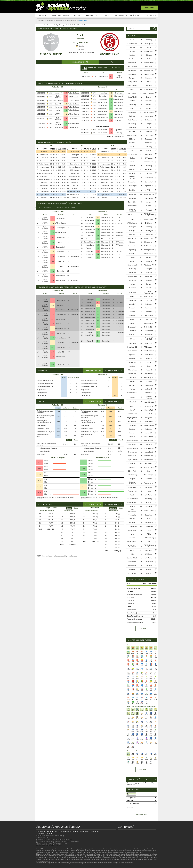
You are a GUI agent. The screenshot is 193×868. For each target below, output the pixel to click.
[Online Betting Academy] (134, 833)
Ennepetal (132, 479)
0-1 (141, 269)
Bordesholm (149, 316)
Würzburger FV (149, 265)
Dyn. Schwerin (149, 74)
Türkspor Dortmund (149, 397)
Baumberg (132, 269)
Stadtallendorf (149, 219)
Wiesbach (132, 242)
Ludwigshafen (132, 276)
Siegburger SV (149, 406)
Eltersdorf (132, 51)
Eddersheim (132, 422)
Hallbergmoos (149, 70)
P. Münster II (149, 374)
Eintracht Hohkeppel (132, 483)
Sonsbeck (149, 370)
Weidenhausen (132, 223)
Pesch (132, 495)
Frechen (132, 467)
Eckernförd (132, 402)
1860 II (132, 109)
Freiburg (132, 170)
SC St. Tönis (132, 471)
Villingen (149, 124)
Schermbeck (149, 393)
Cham (132, 261)
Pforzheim (132, 59)
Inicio (43, 16)
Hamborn (149, 86)
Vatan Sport (119, 108)
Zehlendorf (132, 300)
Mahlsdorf (132, 304)
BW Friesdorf (149, 89)
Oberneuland (110, 54)
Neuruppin (149, 67)
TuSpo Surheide (51, 54)
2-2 (141, 242)
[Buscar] (154, 29)
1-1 (66, 114)
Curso (77, 16)
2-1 (141, 86)
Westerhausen (149, 63)
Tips (107, 16)
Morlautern (132, 273)
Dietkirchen (149, 223)
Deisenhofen (149, 335)
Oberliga (80, 46)
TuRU (149, 362)
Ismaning (149, 40)
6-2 (141, 227)
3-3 (111, 93)
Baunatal (132, 173)
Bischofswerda (132, 135)
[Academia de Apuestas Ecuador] (120, 833)
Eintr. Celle (149, 343)
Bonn (132, 89)
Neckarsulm (149, 116)
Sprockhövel (132, 374)
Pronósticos (92, 16)
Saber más (83, 21)
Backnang (132, 116)
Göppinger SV (149, 44)
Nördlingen (132, 227)
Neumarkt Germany (132, 178)
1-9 (111, 133)
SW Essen (149, 554)
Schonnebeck (132, 370)
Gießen (132, 158)
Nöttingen (132, 231)
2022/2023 (80, 49)
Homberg (132, 366)
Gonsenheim (132, 463)
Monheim (149, 280)
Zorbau (149, 128)
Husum (149, 150)
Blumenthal (58, 107)
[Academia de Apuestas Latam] (143, 833)
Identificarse (149, 8)
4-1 (98, 251)
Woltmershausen (74, 114)
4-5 (111, 118)
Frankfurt (149, 300)
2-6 (141, 573)
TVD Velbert (132, 93)
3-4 (98, 236)
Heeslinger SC (132, 347)
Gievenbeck (149, 385)
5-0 (141, 355)
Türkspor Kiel (132, 491)
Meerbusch (132, 362)
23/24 (94, 133)
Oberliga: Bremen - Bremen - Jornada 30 (80, 53)
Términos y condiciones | (45, 843)
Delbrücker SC (132, 393)
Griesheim (132, 425)
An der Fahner (149, 135)
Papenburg (132, 343)
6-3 (141, 456)
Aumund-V (58, 93)
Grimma (149, 284)
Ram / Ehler (132, 202)
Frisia (132, 319)
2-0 (141, 89)
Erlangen (149, 55)
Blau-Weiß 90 (132, 97)
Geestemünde (103, 105)
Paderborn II (132, 378)
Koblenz (132, 323)
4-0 (66, 93)
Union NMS (149, 312)
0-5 (141, 475)
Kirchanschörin (149, 194)
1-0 (66, 128)
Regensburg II (132, 265)
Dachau (149, 109)
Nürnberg (119, 133)
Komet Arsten (58, 128)
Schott (132, 162)
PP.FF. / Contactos (73, 841)
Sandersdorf (132, 63)
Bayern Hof (149, 182)
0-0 (66, 104)
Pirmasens (149, 463)
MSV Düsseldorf (149, 93)
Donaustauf (132, 182)
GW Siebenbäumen (149, 402)
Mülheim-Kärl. (149, 327)
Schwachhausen (74, 124)
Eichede (132, 312)
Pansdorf (149, 319)
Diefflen (149, 257)
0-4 (98, 254)
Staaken (149, 97)
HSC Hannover (149, 351)
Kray (149, 471)
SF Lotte (132, 385)
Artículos (136, 16)
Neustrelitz (132, 288)
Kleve (149, 82)
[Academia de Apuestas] (138, 833)
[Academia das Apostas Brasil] (129, 833)
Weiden (132, 47)
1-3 (66, 119)
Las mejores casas (60, 16)
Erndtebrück (132, 487)
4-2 (141, 44)
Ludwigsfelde (132, 128)
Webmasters (68, 839)
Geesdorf (132, 166)
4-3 (141, 491)
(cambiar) (132, 784)
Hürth (132, 406)
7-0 (141, 135)
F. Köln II (149, 414)
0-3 (111, 102)
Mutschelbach (149, 238)
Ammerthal (132, 331)
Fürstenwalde (132, 67)
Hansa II (132, 308)
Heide (149, 491)
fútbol (100, 849)
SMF (48, 837)
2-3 (53, 257)
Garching (149, 227)
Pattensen (132, 359)
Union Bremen (58, 101)
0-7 (111, 130)
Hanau (132, 219)
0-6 (98, 248)
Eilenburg (149, 147)
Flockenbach (149, 429)
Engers (132, 257)
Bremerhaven (103, 111)
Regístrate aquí (60, 836)
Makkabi (149, 288)
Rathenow (149, 304)
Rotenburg (132, 198)
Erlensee (149, 173)
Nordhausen (132, 292)
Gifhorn (132, 339)
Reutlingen (149, 170)
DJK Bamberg (149, 51)
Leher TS (58, 104)
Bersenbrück (149, 355)
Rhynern (149, 381)
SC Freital (132, 139)
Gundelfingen (132, 186)
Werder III (119, 115)
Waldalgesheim (149, 250)
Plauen (132, 147)
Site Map (39, 837)
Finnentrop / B (149, 378)
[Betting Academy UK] (147, 833)
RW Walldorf (149, 158)
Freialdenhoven (149, 483)
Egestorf (132, 355)
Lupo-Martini (149, 198)
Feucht (149, 47)
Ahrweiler (149, 273)
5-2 (141, 82)
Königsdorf (149, 418)
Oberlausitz (149, 131)
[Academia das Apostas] (124, 833)
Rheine (132, 381)
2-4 (98, 245)
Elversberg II (132, 327)
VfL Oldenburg (149, 112)
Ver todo (141, 628)
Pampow (132, 78)
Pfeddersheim (149, 242)
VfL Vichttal (149, 495)
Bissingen (132, 235)
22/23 (96, 77)
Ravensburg (132, 124)
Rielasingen (149, 231)
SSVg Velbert (132, 82)
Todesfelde (149, 101)
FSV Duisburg (132, 475)
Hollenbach (149, 59)
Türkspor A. (132, 335)
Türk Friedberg (149, 425)
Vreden (132, 397)
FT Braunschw (149, 347)
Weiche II (132, 101)
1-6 (141, 101)
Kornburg (132, 55)
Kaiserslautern (149, 162)
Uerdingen (132, 280)
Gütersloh (149, 479)
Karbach (132, 254)
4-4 (141, 238)
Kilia (132, 150)
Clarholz (132, 389)
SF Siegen (149, 487)
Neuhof (149, 206)
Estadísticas (121, 16)
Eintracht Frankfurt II (132, 210)
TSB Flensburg (132, 154)
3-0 (53, 242)
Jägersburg (132, 250)
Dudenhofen (132, 246)
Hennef (132, 410)
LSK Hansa (149, 359)
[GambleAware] (42, 866)
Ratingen (149, 269)
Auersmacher (149, 323)
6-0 (141, 273)
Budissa (132, 284)
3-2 (111, 115)
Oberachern (132, 238)
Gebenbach (149, 178)
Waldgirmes (149, 422)
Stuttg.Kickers (132, 120)
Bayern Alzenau (132, 206)
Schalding (132, 190)
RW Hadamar (132, 215)
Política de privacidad (60, 843)
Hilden (149, 366)
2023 (94, 130)
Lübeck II (132, 316)
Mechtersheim (149, 254)
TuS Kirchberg (149, 246)
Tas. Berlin (149, 308)
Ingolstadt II (149, 186)
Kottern (132, 40)
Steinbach (132, 429)
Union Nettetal (132, 86)
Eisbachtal (149, 276)
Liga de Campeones (120, 852)
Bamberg (149, 166)
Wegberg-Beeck (132, 418)
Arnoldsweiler (132, 414)
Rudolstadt (149, 139)
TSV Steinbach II (149, 215)
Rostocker (149, 78)
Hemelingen (74, 119)
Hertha (132, 297)
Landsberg (132, 105)
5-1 (141, 235)
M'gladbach (118, 130)
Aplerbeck (149, 389)
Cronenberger (149, 475)
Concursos (151, 16)
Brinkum (58, 110)
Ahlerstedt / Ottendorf (149, 339)
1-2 (66, 97)
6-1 (141, 429)
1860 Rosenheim (149, 190)
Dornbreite (149, 154)
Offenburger (149, 235)
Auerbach (132, 143)
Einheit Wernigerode (149, 292)
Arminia (149, 202)
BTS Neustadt (74, 97)
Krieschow (149, 143)
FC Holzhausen (132, 44)
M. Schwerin (132, 74)
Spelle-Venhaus (132, 351)
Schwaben (132, 194)
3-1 (111, 77)
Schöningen (132, 112)
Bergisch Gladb (149, 467)
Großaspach (149, 120)
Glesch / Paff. (149, 410)
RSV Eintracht (149, 297)
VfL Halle (132, 131)
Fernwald (149, 210)
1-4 (53, 281)
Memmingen (132, 70)
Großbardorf (149, 331)
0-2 (53, 237)
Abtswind (149, 261)
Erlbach (149, 105)
